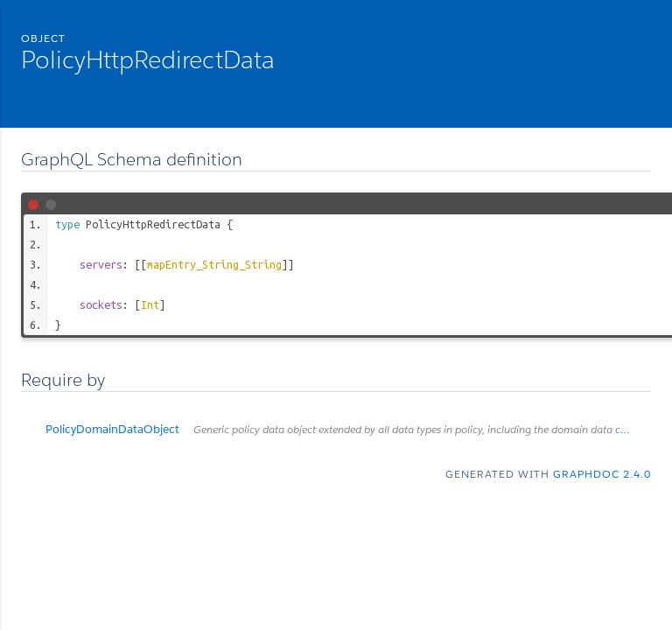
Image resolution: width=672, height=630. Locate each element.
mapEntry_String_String (214, 264)
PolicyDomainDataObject (348, 429)
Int (150, 304)
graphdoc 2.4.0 (602, 474)
